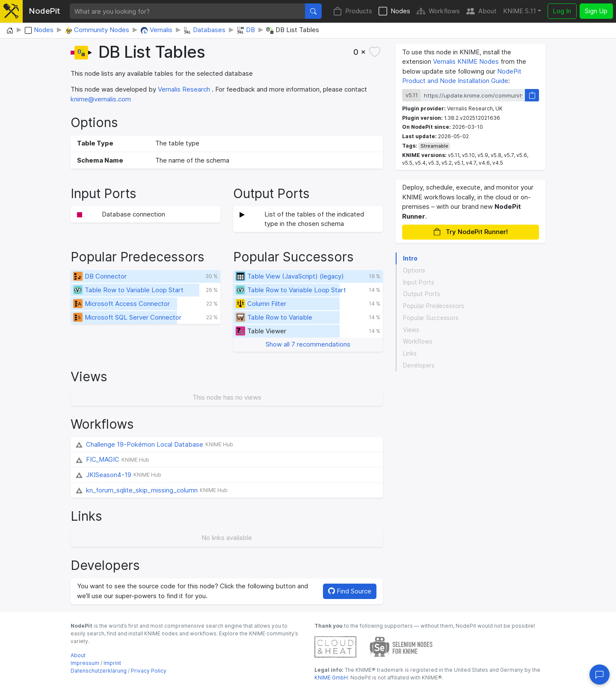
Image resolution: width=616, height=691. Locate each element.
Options (414, 270)
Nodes (394, 11)
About (481, 11)
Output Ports (422, 294)
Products (353, 11)
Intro (410, 258)
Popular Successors (431, 318)
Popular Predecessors (434, 306)
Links (410, 353)
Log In (562, 11)
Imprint (112, 663)
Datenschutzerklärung (99, 671)
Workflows (438, 11)
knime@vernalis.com (101, 99)
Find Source (350, 591)
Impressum (85, 663)
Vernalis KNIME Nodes (466, 61)
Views (411, 330)
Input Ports (419, 282)
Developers (419, 365)
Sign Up (596, 11)
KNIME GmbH (331, 678)
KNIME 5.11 (520, 11)
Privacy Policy (149, 671)
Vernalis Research (184, 89)
